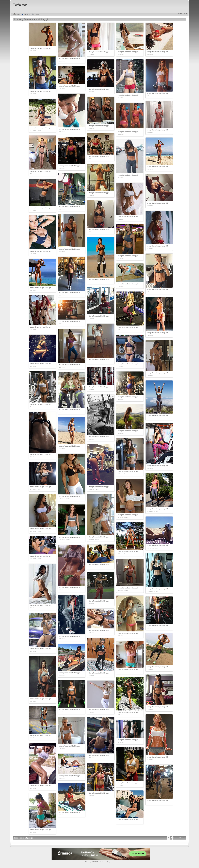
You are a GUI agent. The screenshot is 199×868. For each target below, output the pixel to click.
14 (180, 838)
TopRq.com (103, 862)
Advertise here (182, 14)
